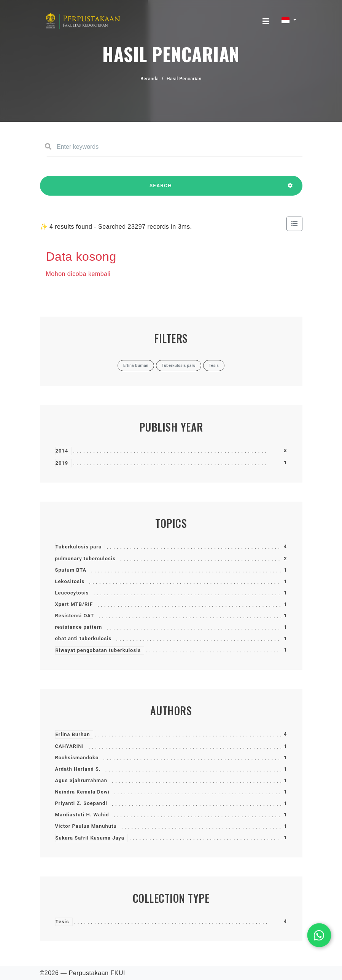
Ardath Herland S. (78, 769)
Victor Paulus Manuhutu (86, 826)
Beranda (150, 79)
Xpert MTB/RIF (74, 604)
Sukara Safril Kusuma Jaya (90, 838)
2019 (62, 463)
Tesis (62, 922)
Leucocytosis (72, 593)
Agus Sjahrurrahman (81, 780)
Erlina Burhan (73, 734)
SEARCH (161, 189)
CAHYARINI (70, 746)
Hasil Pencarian (184, 79)
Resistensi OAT (75, 616)
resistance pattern (79, 627)
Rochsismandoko (77, 758)
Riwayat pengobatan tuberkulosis (98, 650)
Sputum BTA (71, 570)
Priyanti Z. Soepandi (81, 803)
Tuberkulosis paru (79, 547)
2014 (62, 451)
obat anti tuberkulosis (84, 638)
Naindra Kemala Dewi (82, 792)
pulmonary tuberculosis (85, 559)
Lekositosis (70, 581)
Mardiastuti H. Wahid (82, 815)
